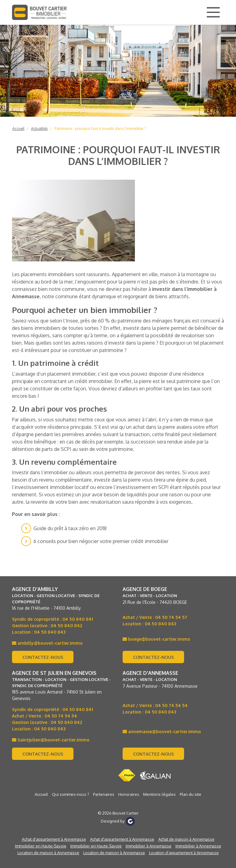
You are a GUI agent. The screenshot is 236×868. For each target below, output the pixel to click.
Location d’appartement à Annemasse (184, 853)
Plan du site (191, 794)
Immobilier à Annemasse (149, 846)
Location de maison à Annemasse (48, 853)
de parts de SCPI (53, 449)
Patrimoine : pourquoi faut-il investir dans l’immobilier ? (100, 129)
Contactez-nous (43, 657)
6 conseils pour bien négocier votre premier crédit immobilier (101, 541)
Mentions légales (159, 794)
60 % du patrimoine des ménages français (145, 321)
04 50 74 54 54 (61, 716)
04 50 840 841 (78, 619)
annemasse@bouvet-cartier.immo (162, 731)
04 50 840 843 (50, 632)
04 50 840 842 (66, 626)
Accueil (18, 129)
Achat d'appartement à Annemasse (54, 839)
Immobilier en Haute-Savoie (41, 846)
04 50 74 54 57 (171, 617)
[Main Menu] (213, 12)
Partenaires (104, 794)
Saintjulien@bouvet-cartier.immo (51, 740)
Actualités (39, 129)
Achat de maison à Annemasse (186, 839)
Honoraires (129, 794)
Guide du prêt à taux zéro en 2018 (70, 528)
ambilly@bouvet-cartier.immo (47, 643)
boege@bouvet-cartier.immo (156, 639)
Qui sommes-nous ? (71, 794)
